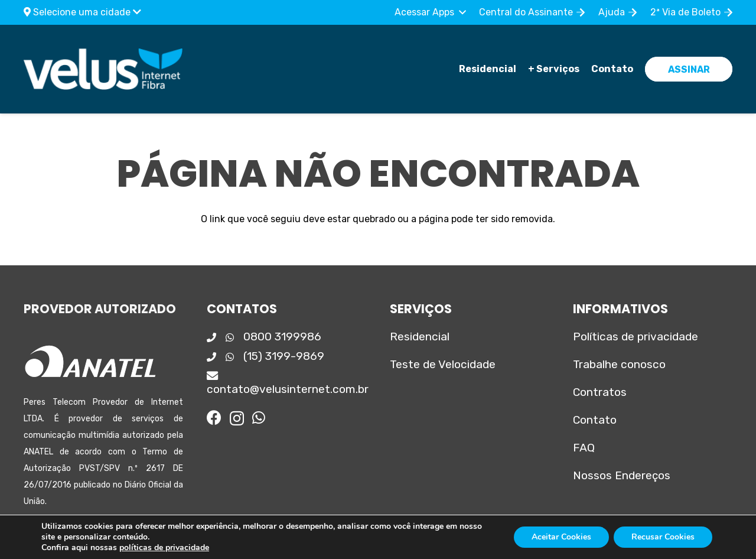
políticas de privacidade (164, 547)
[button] (430, 12)
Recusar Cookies (663, 537)
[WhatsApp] (259, 417)
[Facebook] (214, 417)
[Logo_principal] (103, 69)
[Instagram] (237, 418)
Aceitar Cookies (561, 537)
